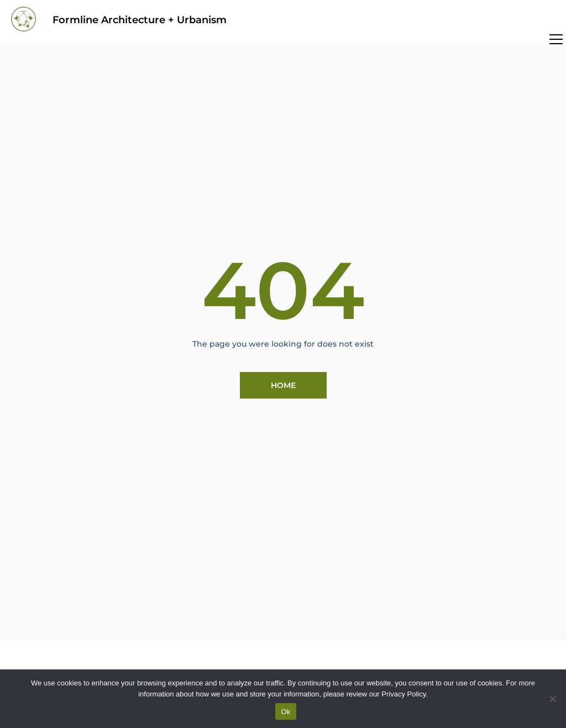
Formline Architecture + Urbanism (140, 20)
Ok (285, 712)
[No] (552, 699)
